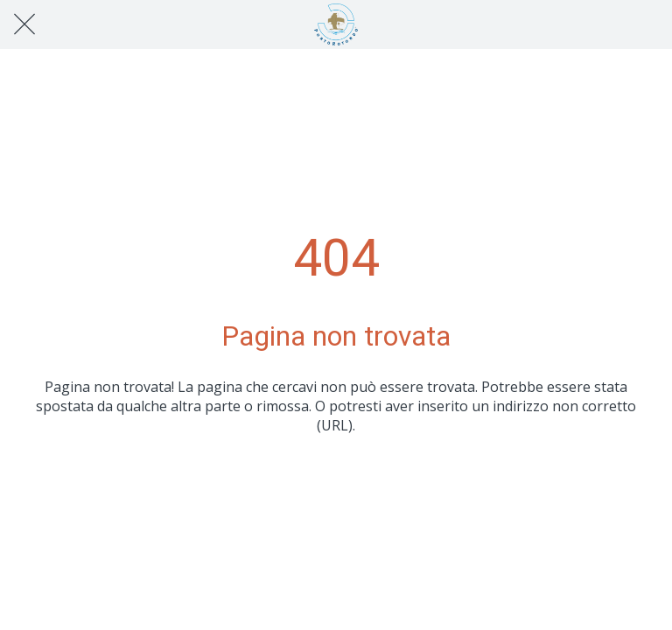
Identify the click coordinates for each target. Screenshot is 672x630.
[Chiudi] (24, 24)
